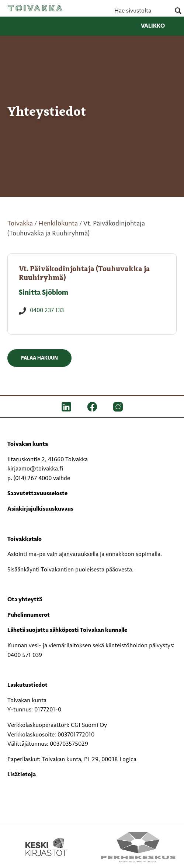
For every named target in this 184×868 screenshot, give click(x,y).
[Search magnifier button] (178, 11)
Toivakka (35, 8)
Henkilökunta (58, 224)
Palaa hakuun (39, 358)
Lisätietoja (22, 775)
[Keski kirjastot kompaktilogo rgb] (46, 839)
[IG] (118, 407)
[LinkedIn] (66, 407)
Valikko (159, 26)
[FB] (92, 407)
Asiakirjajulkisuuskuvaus (40, 509)
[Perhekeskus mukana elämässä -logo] (138, 847)
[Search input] (142, 11)
